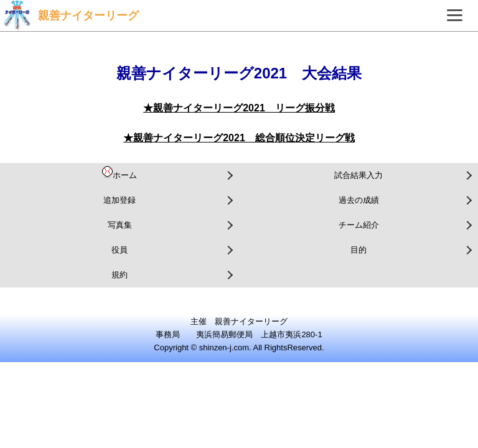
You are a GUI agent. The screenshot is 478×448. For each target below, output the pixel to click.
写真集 (120, 225)
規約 (119, 275)
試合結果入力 (358, 175)
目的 (358, 250)
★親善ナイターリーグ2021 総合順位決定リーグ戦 (239, 138)
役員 (119, 250)
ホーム (119, 173)
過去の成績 (359, 200)
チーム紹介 (359, 225)
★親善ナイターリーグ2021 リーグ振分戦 (239, 108)
